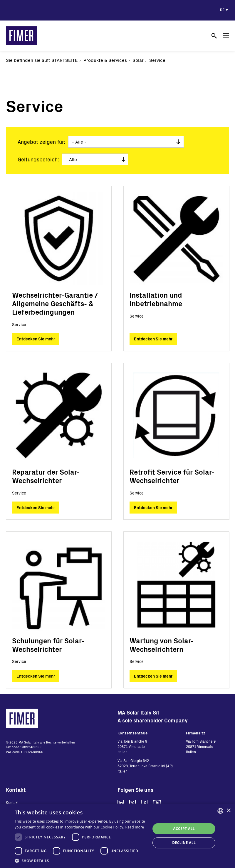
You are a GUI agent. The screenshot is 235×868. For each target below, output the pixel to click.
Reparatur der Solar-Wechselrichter (46, 476)
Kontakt (12, 802)
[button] (81, 861)
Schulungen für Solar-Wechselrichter (48, 645)
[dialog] (117, 836)
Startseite (65, 60)
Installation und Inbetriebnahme (156, 299)
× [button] (228, 811)
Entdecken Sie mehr (36, 339)
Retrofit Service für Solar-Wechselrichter (172, 476)
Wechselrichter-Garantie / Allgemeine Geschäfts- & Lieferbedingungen (55, 303)
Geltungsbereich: (38, 159)
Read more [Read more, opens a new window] (135, 827)
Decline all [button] (184, 843)
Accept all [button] (184, 829)
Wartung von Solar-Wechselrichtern (162, 645)
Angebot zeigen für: (41, 142)
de (222, 10)
